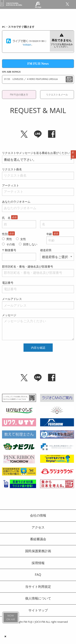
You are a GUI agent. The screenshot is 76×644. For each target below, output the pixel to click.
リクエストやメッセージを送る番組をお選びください (36, 153)
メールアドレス (12, 299)
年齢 (49, 234)
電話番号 (8, 283)
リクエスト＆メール (57, 95)
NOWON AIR (11, 617)
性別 (5, 234)
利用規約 (27, 45)
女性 (23, 239)
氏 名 (6, 218)
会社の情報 (38, 515)
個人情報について (38, 598)
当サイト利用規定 (38, 587)
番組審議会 (38, 539)
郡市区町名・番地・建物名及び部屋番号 (28, 266)
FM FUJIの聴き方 (19, 95)
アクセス (38, 527)
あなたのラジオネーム (16, 202)
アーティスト (11, 185)
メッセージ (9, 315)
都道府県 (46, 250)
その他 (11, 244)
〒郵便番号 (9, 250)
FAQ (38, 575)
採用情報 (38, 563)
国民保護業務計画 (38, 551)
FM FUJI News (38, 64)
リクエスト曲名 (12, 169)
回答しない (30, 244)
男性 (9, 239)
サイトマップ (38, 610)
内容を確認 (38, 348)
